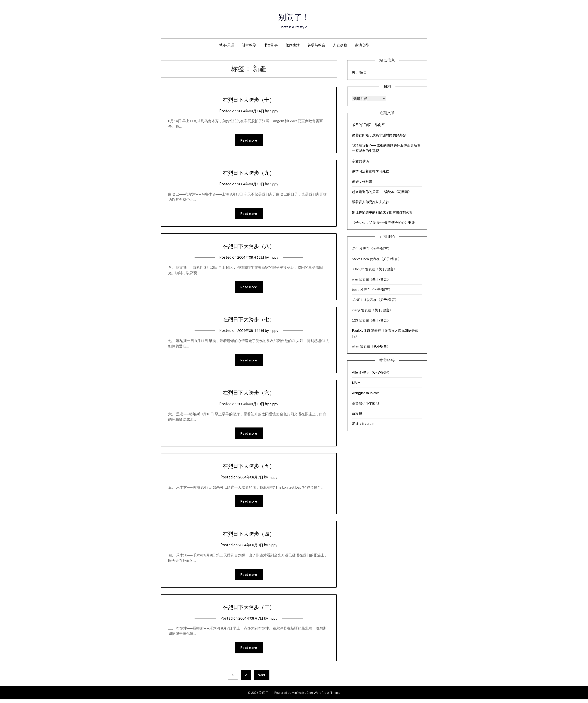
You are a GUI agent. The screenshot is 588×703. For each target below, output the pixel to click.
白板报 (357, 413)
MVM (356, 383)
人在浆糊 (340, 45)
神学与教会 (317, 45)
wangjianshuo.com (366, 393)
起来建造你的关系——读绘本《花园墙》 (382, 192)
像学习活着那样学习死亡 (371, 171)
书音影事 (271, 45)
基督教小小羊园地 (365, 403)
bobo (356, 289)
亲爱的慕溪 (360, 161)
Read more (249, 140)
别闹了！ (294, 16)
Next (262, 678)
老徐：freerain (363, 423)
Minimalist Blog (302, 696)
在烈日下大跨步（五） (249, 468)
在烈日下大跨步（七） (249, 320)
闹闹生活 (293, 45)
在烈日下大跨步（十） (249, 99)
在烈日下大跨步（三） (249, 610)
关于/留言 (359, 72)
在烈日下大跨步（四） (249, 536)
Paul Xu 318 (361, 330)
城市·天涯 (227, 45)
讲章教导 (249, 45)
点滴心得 (362, 45)
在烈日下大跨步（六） (249, 394)
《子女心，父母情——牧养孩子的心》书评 (383, 222)
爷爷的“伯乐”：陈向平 (368, 125)
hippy (275, 111)
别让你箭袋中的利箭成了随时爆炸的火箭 (382, 212)
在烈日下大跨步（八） (249, 246)
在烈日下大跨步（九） (249, 173)
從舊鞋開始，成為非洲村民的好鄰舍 (379, 135)
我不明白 (380, 346)
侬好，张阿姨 (362, 181)
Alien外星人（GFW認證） (372, 372)
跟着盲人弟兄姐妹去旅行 (371, 202)
